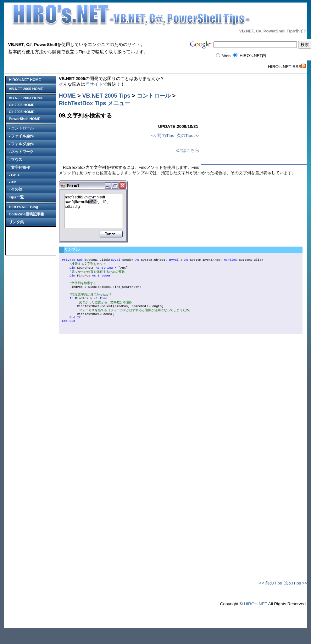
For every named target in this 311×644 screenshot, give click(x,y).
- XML (14, 182)
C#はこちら (188, 150)
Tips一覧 (16, 197)
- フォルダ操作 (21, 144)
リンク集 (16, 222)
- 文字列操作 (19, 168)
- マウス (16, 160)
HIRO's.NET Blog (23, 207)
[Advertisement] (31, 241)
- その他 (16, 189)
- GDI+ (14, 175)
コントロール (154, 96)
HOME (67, 96)
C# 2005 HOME (22, 112)
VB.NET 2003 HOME (26, 98)
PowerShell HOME (25, 119)
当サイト (94, 84)
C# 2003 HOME (22, 105)
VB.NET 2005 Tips (106, 96)
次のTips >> (188, 136)
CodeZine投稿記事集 (27, 214)
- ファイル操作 (21, 136)
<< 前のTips (163, 136)
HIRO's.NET (255, 617)
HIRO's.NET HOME (25, 80)
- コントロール (21, 128)
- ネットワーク (21, 152)
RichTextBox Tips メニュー (94, 103)
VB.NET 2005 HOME (26, 89)
